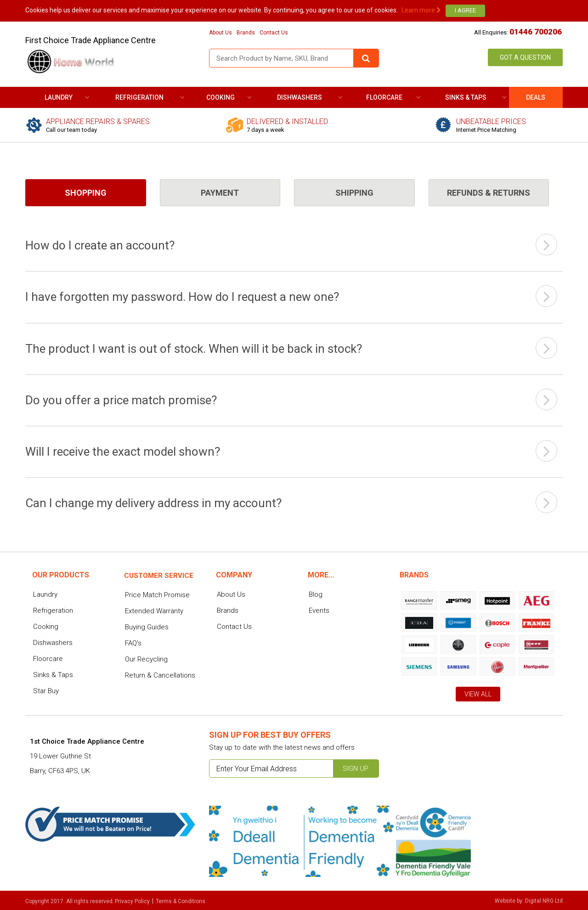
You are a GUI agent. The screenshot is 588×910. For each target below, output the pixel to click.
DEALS (536, 97)
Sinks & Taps (466, 97)
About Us (220, 33)
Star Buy (46, 691)
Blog (316, 594)
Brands (246, 33)
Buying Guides (147, 627)
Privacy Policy (132, 901)
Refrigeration (139, 97)
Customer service (159, 576)
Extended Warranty (154, 611)
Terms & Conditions (181, 901)
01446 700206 (536, 32)
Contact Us (274, 33)
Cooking (220, 97)
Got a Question (525, 57)
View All (478, 694)
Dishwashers (300, 97)
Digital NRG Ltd (544, 901)
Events (319, 610)
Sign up (356, 769)
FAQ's (133, 643)
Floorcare (384, 97)
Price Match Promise (157, 595)
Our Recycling (146, 659)
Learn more (421, 10)
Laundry (59, 97)
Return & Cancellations (160, 675)
